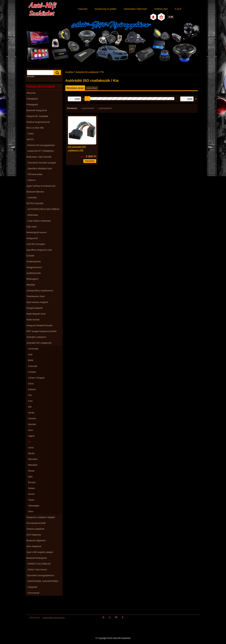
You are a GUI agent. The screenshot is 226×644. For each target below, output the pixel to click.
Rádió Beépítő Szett (36, 314)
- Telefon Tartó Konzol (37, 570)
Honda (31, 413)
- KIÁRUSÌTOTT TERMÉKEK (40, 151)
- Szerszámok (33, 593)
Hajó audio (32, 227)
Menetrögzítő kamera (36, 233)
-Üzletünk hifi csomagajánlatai (41, 145)
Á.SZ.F (178, 9)
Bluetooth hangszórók (37, 110)
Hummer (32, 419)
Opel (30, 477)
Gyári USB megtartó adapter (40, 552)
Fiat (30, 395)
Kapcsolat (83, 9)
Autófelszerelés (34, 273)
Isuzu (31, 430)
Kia (30, 442)
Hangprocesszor (34, 267)
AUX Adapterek (34, 535)
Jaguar (31, 436)
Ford (30, 401)
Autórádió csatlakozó (36, 337)
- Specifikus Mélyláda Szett (39, 169)
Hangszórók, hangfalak (37, 116)
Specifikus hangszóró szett (39, 250)
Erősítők (30, 256)
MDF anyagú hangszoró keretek (42, 331)
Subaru (32, 488)
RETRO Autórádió (35, 203)
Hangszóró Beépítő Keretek (39, 326)
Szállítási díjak (161, 9)
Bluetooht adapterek (36, 541)
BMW (31, 360)
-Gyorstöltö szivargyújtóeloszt (40, 575)
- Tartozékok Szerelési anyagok (41, 163)
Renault (32, 482)
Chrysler (32, 372)
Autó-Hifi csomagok (36, 244)
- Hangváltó (32, 587)
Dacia (31, 384)
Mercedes (33, 459)
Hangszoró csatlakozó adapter (41, 517)
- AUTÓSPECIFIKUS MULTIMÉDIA (43, 209)
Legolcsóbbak (88, 108)
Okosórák (31, 93)
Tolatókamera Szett (36, 296)
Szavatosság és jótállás (105, 9)
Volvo (31, 512)
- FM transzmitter (35, 174)
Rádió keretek (33, 320)
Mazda (31, 453)
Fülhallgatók (32, 105)
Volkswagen (34, 506)
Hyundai (32, 424)
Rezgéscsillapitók (35, 308)
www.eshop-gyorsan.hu (54, 618)
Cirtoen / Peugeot (36, 378)
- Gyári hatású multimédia (39, 221)
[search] (57, 73)
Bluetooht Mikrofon (35, 192)
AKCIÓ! (30, 140)
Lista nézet (92, 88)
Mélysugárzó (32, 279)
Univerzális (33, 349)
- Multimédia (32, 215)
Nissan (31, 471)
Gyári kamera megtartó (37, 302)
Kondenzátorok (34, 262)
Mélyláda (31, 285)
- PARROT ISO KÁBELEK (39, 564)
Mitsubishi (33, 465)
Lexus (31, 448)
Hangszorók (32, 238)
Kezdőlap (69, 72)
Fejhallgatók (32, 99)
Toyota (31, 500)
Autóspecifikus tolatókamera (40, 291)
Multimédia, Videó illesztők (39, 157)
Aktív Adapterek (34, 546)
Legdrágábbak (105, 108)
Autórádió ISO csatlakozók (39, 343)
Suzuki (31, 494)
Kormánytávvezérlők (36, 523)
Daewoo (32, 389)
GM (30, 407)
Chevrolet (33, 366)
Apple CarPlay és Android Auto (41, 186)
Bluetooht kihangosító (37, 558)
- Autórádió (32, 198)
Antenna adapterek (35, 529)
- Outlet (30, 134)
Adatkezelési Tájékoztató (135, 9)
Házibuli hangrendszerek (38, 122)
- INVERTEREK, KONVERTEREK (42, 581)
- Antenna (31, 180)
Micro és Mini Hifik (35, 128)
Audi (30, 355)
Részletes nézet (75, 88)
